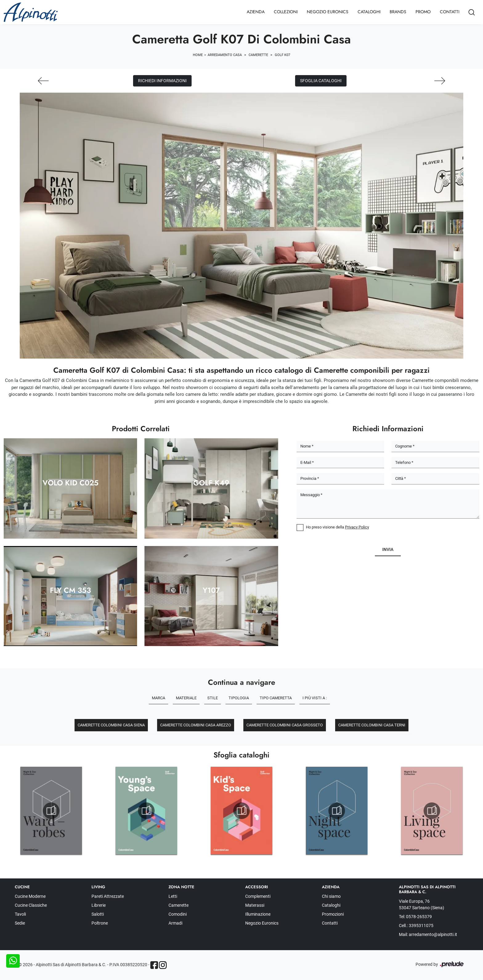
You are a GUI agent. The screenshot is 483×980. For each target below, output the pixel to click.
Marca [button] (158, 698)
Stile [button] (213, 698)
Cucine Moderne (30, 896)
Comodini (178, 914)
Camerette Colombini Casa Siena (111, 725)
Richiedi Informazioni (162, 81)
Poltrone (100, 923)
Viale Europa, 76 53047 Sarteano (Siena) (422, 904)
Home (198, 55)
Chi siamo (331, 896)
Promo (423, 12)
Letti (173, 896)
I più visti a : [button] (315, 698)
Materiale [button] (186, 698)
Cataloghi (369, 12)
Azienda (256, 12)
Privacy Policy (357, 527)
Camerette (258, 55)
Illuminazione (258, 914)
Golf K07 (282, 55)
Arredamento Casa (225, 55)
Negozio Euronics (328, 12)
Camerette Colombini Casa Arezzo (196, 725)
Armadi (175, 923)
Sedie (20, 923)
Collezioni (286, 12)
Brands (398, 12)
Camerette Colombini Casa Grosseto (285, 725)
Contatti (450, 12)
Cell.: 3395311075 (416, 926)
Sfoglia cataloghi (321, 81)
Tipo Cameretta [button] (276, 698)
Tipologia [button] (239, 698)
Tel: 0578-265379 (415, 917)
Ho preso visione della (337, 527)
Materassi (255, 905)
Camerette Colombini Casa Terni (372, 725)
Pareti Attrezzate (108, 896)
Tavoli (20, 914)
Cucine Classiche (31, 905)
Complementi (258, 896)
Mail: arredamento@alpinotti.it (428, 934)
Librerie (99, 905)
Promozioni (333, 914)
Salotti (98, 914)
